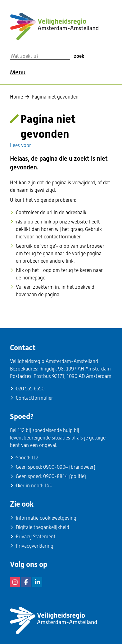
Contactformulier (34, 398)
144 (48, 486)
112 (35, 458)
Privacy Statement (36, 537)
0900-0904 (56, 467)
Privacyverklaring (35, 546)
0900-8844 (56, 476)
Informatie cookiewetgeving (46, 518)
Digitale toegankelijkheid (43, 527)
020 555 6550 (30, 389)
